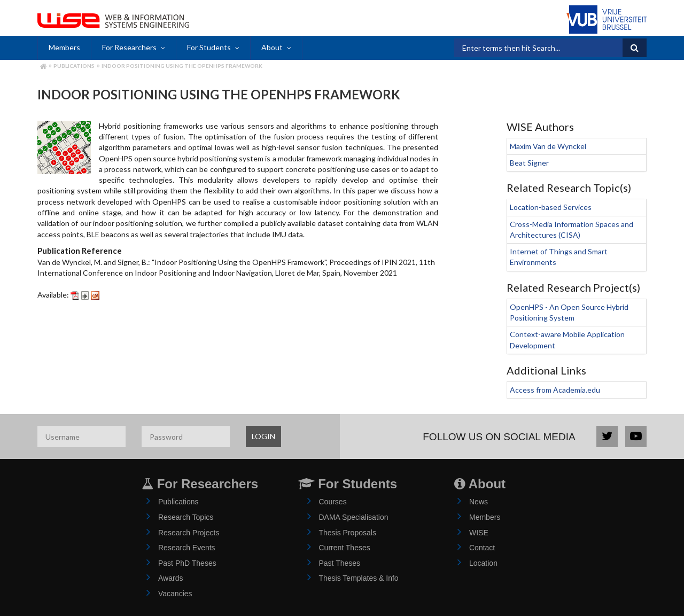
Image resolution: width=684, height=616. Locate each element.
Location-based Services (551, 207)
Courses (333, 502)
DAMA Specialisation (354, 517)
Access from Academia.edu (555, 390)
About (272, 47)
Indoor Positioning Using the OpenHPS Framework (182, 66)
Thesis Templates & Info (359, 578)
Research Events (187, 548)
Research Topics (186, 517)
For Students (209, 47)
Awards (170, 578)
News (479, 502)
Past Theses (340, 563)
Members (64, 47)
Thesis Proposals (348, 533)
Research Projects (189, 533)
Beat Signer (529, 163)
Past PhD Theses (187, 563)
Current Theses (345, 548)
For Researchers (129, 47)
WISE (479, 533)
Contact (482, 548)
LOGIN (263, 436)
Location (483, 563)
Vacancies (175, 594)
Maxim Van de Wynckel (548, 146)
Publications (74, 66)
